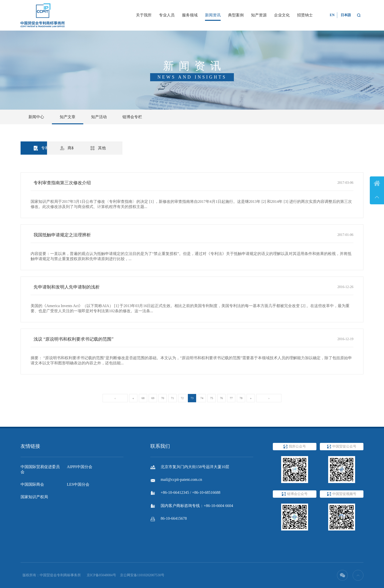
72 (182, 398)
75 (212, 398)
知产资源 (259, 15)
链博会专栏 (132, 117)
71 (172, 398)
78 (241, 398)
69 (153, 398)
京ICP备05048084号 (101, 575)
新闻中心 (36, 117)
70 (163, 398)
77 (231, 398)
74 (202, 398)
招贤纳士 (305, 15)
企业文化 (282, 15)
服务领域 (190, 15)
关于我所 (144, 15)
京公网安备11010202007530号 (142, 575)
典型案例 (236, 15)
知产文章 (68, 117)
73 (192, 398)
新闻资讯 (213, 15)
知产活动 (99, 117)
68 (143, 398)
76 (221, 398)
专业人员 (167, 15)
